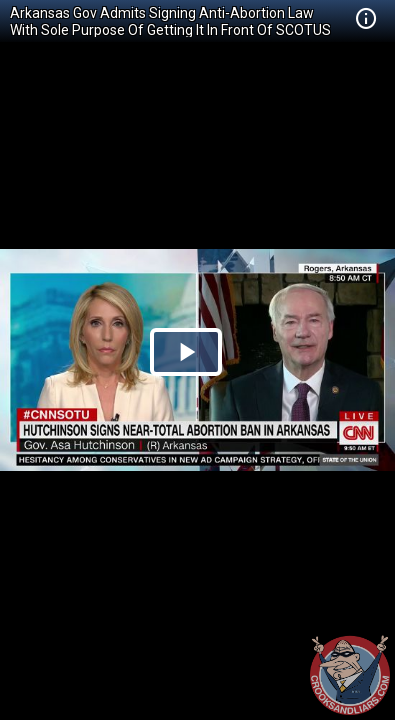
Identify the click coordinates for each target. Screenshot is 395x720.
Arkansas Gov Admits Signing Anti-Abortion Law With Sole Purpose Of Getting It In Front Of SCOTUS (170, 21)
